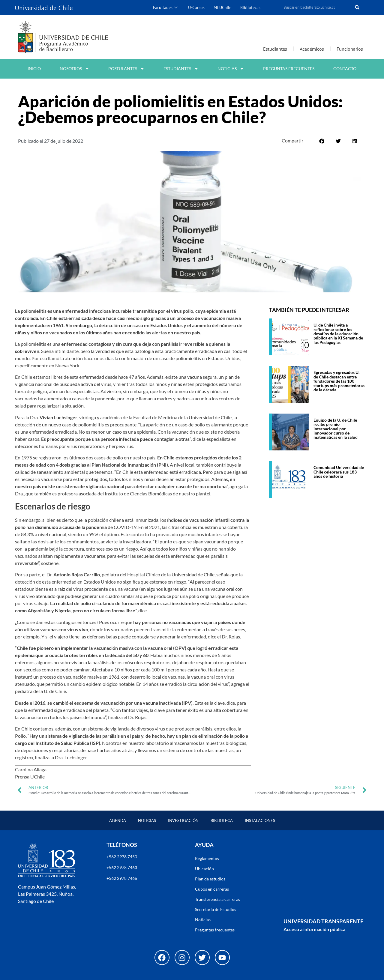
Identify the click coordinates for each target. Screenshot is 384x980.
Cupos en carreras (212, 889)
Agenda (118, 820)
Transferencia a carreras (217, 899)
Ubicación (204, 869)
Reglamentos (207, 858)
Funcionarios (350, 49)
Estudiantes (275, 49)
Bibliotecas (250, 7)
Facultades (166, 7)
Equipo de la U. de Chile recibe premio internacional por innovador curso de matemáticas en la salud (336, 429)
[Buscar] (357, 7)
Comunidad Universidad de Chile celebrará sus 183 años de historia (339, 472)
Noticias (231, 69)
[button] (322, 141)
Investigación (183, 820)
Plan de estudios (210, 879)
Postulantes (126, 69)
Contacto (345, 69)
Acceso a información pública (314, 929)
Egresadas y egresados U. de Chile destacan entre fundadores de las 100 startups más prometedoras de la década (339, 381)
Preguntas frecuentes (289, 69)
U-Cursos (196, 7)
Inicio (34, 69)
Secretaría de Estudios (216, 909)
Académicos (312, 49)
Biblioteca (222, 820)
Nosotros (74, 69)
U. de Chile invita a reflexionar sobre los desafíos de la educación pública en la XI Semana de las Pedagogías (338, 334)
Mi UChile (222, 7)
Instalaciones (260, 820)
